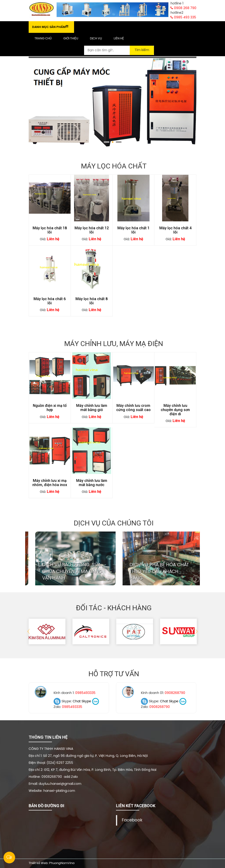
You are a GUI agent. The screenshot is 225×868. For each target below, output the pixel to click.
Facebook (132, 820)
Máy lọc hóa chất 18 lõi (50, 230)
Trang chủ (43, 39)
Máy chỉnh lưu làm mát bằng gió (92, 408)
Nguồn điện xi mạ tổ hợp (50, 408)
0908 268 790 (183, 8)
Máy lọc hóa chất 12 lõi (92, 230)
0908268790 (175, 693)
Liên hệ (119, 39)
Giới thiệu (71, 39)
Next (196, 559)
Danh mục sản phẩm (50, 27)
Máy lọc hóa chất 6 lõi (50, 301)
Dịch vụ (96, 39)
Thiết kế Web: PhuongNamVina (52, 863)
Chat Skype (82, 702)
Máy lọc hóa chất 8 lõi (92, 301)
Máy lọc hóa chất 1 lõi (133, 230)
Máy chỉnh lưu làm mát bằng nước (92, 483)
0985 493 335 (183, 17)
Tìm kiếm (142, 50)
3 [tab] (119, 142)
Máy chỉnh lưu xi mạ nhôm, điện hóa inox (50, 483)
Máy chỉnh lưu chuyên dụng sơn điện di (175, 410)
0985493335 (85, 693)
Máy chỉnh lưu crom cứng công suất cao (133, 408)
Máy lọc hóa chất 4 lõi (175, 230)
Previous (29, 559)
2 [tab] (113, 142)
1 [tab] (107, 142)
